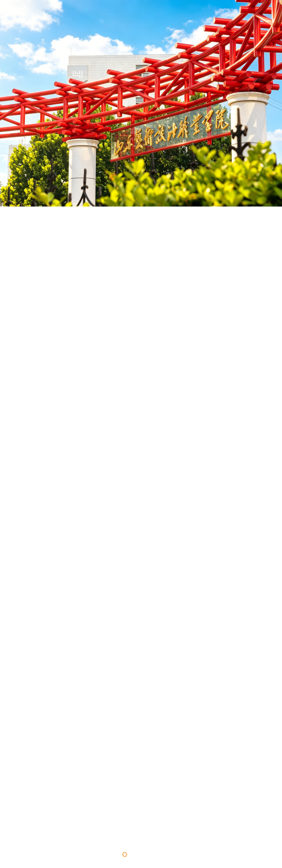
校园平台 (226, 7)
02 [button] (133, 854)
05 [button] (157, 855)
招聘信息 (245, 7)
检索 (261, 7)
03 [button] (141, 858)
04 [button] (149, 854)
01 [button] (125, 854)
